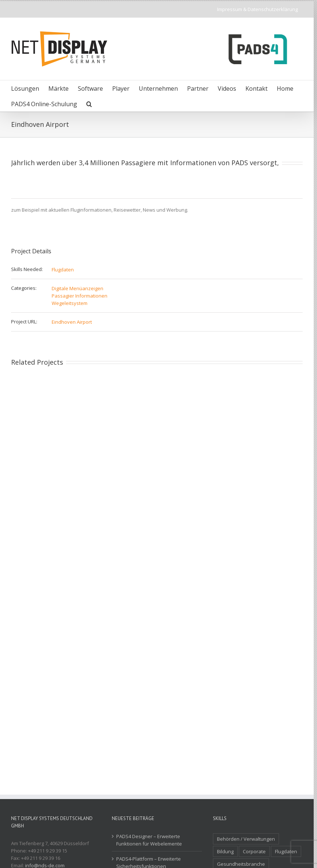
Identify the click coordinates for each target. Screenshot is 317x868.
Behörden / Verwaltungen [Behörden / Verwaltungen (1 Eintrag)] (246, 839)
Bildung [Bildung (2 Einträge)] (225, 851)
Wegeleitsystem (70, 303)
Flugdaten (63, 270)
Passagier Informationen (80, 296)
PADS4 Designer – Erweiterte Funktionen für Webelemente (149, 840)
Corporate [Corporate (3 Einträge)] (254, 851)
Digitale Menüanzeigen (77, 288)
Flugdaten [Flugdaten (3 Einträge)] (286, 851)
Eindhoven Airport (72, 322)
